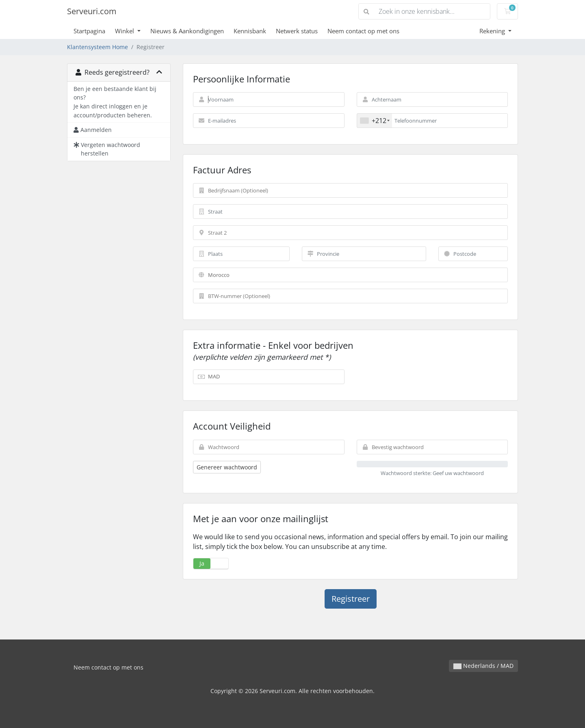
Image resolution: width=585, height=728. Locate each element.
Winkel (125, 31)
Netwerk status (297, 31)
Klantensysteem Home (97, 47)
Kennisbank (250, 31)
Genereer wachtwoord (227, 467)
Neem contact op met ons (363, 31)
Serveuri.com (92, 11)
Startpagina (89, 31)
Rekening (493, 31)
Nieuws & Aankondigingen (187, 31)
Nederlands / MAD (483, 666)
